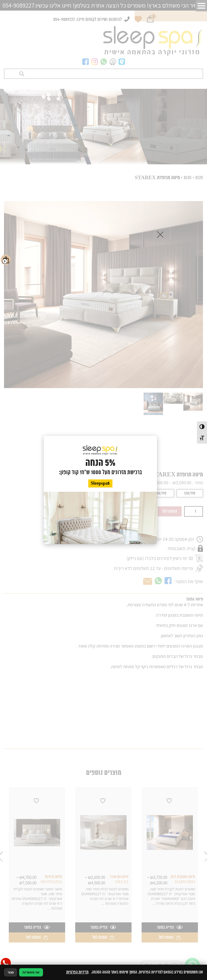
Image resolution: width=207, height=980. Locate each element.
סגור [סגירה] (11, 972)
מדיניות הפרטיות (77, 972)
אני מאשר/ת (31, 972)
